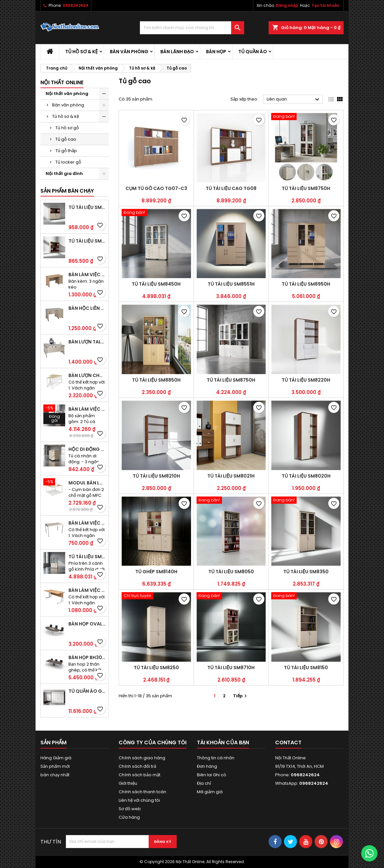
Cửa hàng (129, 817)
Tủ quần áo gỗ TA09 (87, 691)
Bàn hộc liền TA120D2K (87, 308)
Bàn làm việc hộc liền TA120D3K (87, 275)
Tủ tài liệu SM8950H (306, 284)
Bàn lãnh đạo (177, 52)
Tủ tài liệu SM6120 (87, 207)
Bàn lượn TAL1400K (87, 342)
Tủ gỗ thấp (66, 151)
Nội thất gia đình (64, 174)
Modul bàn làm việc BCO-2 (87, 483)
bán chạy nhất (55, 775)
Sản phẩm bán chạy (67, 191)
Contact (288, 742)
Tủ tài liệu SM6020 (87, 241)
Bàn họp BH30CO (87, 657)
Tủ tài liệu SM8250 (156, 668)
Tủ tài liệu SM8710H (231, 668)
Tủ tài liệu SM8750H (306, 188)
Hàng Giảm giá (56, 758)
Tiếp (241, 696)
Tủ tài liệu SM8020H (306, 476)
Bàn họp (216, 52)
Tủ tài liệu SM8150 (306, 668)
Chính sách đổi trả (137, 766)
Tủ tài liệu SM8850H (156, 380)
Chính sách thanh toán (142, 792)
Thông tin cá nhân (216, 758)
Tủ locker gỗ (68, 162)
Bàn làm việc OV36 (87, 590)
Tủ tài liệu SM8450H (87, 557)
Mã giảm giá (210, 792)
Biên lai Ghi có (212, 775)
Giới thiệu (128, 783)
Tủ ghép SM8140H (156, 572)
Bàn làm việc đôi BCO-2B (87, 409)
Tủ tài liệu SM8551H (231, 284)
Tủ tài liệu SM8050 (231, 572)
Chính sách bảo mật (140, 775)
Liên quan (294, 100)
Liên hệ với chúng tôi (139, 800)
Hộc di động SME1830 (87, 449)
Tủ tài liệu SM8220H (306, 380)
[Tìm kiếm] (192, 28)
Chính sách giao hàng (142, 758)
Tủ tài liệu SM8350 (306, 572)
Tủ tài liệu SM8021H (231, 476)
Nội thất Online (62, 82)
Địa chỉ (204, 783)
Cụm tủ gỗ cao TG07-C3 (156, 188)
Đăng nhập (287, 5)
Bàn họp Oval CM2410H (87, 624)
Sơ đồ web (130, 809)
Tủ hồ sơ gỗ (67, 128)
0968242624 (75, 5)
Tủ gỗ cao (66, 139)
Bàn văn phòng (129, 52)
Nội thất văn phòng (67, 94)
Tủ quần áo (253, 52)
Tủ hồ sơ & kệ (81, 52)
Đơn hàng (207, 766)
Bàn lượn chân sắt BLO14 (87, 375)
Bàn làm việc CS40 (87, 523)
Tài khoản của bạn (223, 742)
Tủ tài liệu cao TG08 (231, 188)
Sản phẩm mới (55, 766)
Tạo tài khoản (325, 5)
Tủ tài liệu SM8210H (156, 476)
